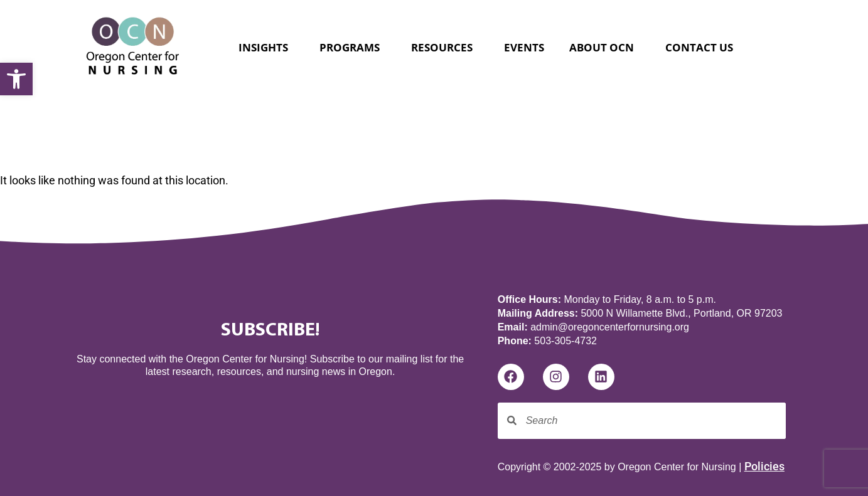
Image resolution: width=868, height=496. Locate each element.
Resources (445, 47)
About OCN (605, 47)
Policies (764, 466)
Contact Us (699, 47)
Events (524, 47)
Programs (353, 47)
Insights (266, 47)
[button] (16, 79)
